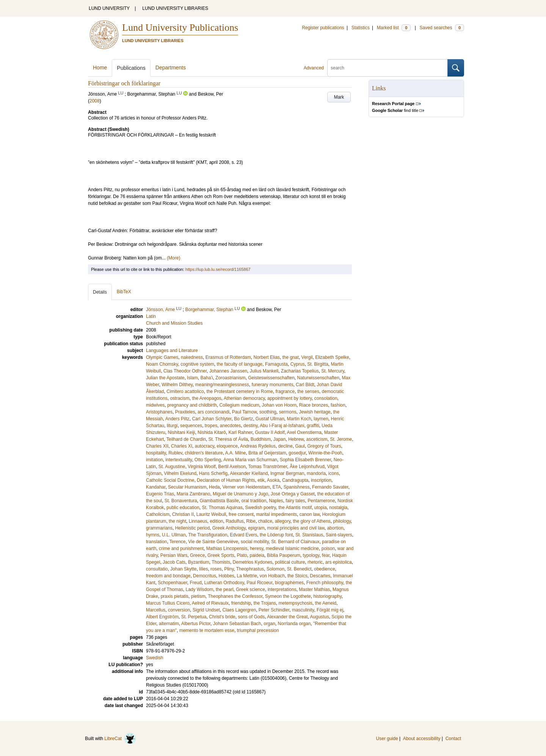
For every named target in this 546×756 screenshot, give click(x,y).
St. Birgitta (318, 364)
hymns (153, 535)
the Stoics (297, 576)
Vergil (307, 357)
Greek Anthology (229, 528)
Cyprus (298, 364)
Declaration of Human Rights (226, 480)
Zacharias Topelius (300, 371)
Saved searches (442, 28)
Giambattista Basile (219, 501)
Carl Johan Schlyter (212, 419)
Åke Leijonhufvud (307, 467)
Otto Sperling (208, 460)
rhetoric (315, 562)
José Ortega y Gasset (293, 494)
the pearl (225, 589)
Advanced (314, 68)
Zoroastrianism (230, 378)
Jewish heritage (315, 412)
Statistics (361, 28)
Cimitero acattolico (185, 391)
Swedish (155, 658)
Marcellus (156, 610)
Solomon (275, 569)
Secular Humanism (187, 487)
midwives (155, 405)
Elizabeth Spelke (332, 357)
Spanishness (297, 487)
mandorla (316, 473)
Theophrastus (250, 569)
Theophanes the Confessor (235, 596)
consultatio (157, 569)
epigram (256, 528)
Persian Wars (174, 555)
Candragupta (295, 480)
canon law (310, 514)
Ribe (251, 521)
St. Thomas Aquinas (222, 508)
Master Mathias (314, 589)
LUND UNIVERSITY (109, 8)
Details (100, 292)
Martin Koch (299, 419)
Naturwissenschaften (318, 378)
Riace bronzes (314, 405)
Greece (197, 555)
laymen (321, 419)
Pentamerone (321, 501)
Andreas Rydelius (258, 446)
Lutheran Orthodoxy (224, 583)
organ (269, 624)
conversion (179, 610)
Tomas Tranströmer (268, 467)
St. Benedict (299, 569)
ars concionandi (213, 412)
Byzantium (199, 562)
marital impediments (277, 514)
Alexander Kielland (249, 473)
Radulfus (235, 521)
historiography (327, 596)
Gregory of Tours (324, 446)
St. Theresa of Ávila (228, 439)
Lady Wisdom (200, 589)
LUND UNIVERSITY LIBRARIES (175, 8)
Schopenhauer (172, 583)
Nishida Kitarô (212, 432)
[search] (388, 68)
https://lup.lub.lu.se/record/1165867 (218, 269)
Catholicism (158, 514)
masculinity (303, 610)
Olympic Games (162, 357)
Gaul (300, 446)
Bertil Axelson (232, 467)
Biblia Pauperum (284, 555)
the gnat (291, 357)
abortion (335, 528)
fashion (338, 405)
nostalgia (338, 508)
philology (342, 521)
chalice (265, 521)
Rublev (175, 453)
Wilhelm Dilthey (177, 385)
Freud (195, 583)
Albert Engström (162, 617)
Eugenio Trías (160, 494)
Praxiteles (185, 412)
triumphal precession (258, 630)
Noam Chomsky (162, 364)
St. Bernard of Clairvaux (295, 542)
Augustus (320, 617)
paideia (257, 555)
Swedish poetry (260, 508)
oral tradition (254, 501)
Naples (276, 501)
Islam (192, 378)
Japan (280, 439)
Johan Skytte (183, 569)
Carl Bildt (305, 385)
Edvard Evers (243, 535)
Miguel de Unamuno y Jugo (240, 494)
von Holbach (272, 576)
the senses (308, 391)
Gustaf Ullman (270, 419)
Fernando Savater (330, 487)
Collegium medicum (239, 405)
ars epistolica (339, 562)
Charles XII (157, 446)
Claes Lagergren (239, 610)
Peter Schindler (274, 610)
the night (177, 521)
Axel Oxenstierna (304, 432)
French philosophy (325, 583)
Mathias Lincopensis (227, 549)
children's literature (204, 453)
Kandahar (156, 487)
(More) (173, 258)
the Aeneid (326, 603)
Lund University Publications (180, 28)
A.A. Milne (236, 453)
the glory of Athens (311, 521)
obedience (324, 569)
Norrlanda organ (294, 624)
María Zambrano (194, 494)
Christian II (183, 514)
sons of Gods (251, 617)
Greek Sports (221, 555)
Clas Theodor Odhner (185, 371)
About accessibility (422, 739)
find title (395, 110)
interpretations (282, 589)
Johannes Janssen (228, 371)
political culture (290, 562)
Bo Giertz (243, 419)
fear (326, 555)
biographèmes (289, 583)
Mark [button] (339, 97)
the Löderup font (276, 535)
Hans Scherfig (213, 473)
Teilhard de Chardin (186, 439)
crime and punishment (181, 549)
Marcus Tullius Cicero (168, 603)
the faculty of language (240, 364)
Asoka (273, 480)
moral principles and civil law (296, 528)
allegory (283, 521)
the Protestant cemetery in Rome (239, 391)
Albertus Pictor (196, 624)
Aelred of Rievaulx (210, 603)
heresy (257, 549)
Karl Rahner (240, 432)
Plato (242, 555)
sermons (288, 412)
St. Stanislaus (309, 535)
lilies (203, 569)
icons (334, 473)
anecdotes (230, 426)
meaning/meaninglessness (222, 385)
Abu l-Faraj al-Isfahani (282, 426)
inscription (321, 480)
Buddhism (261, 439)
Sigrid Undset (206, 610)
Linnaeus (198, 521)
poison (328, 549)
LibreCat (120, 739)
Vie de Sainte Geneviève (213, 542)
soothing (268, 412)
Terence (178, 542)
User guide (387, 739)
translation (156, 542)
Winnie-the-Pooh (325, 453)
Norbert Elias (266, 357)
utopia (321, 508)
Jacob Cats (174, 562)
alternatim (169, 624)
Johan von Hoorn (279, 405)
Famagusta (276, 364)
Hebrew (296, 439)
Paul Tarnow (244, 412)
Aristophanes (159, 412)
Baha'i (206, 378)
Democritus (205, 576)
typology (311, 555)
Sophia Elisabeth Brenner (305, 460)
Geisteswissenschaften (271, 378)
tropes (211, 426)
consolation (326, 398)
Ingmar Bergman (287, 473)
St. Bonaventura (181, 501)
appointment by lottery (289, 398)
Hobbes (226, 576)
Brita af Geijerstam (267, 453)
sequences (191, 426)
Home (100, 68)
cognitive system (197, 364)
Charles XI (182, 446)
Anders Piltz (177, 419)
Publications (131, 68)
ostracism (180, 398)
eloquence (227, 446)
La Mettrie (247, 576)
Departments (171, 68)
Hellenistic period (192, 528)
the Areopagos (206, 398)
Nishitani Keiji (181, 432)
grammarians (159, 528)
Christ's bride (222, 617)
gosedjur (297, 453)
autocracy (205, 446)
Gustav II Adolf (270, 432)
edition (216, 521)
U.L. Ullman (174, 535)
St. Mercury (333, 371)
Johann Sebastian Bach (237, 624)
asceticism (317, 439)
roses (216, 569)
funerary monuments (272, 385)
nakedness (192, 357)
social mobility (255, 542)
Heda (214, 487)
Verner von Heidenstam (246, 487)
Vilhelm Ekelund (180, 473)
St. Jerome (341, 439)
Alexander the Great (287, 617)
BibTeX (124, 292)
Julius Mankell (264, 371)
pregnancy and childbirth (192, 405)
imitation (155, 460)
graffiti (313, 426)
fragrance (285, 391)
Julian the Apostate (165, 378)
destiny (250, 426)
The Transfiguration (208, 535)
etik (261, 480)
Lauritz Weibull (211, 514)
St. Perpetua (194, 617)
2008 (95, 101)
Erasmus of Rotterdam (228, 357)
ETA (277, 487)
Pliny (229, 569)
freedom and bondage (168, 576)
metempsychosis (296, 603)
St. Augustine (172, 467)
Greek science (250, 589)
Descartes (320, 576)
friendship (241, 603)
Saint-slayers (339, 535)
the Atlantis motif (295, 508)
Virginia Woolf (202, 467)
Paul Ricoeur (259, 583)
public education (183, 508)
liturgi (172, 426)
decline (286, 446)
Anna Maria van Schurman (250, 460)
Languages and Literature (172, 350)
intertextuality (179, 460)
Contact (453, 739)
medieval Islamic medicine (292, 549)
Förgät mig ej (330, 610)
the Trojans (264, 603)
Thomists (221, 562)
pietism (198, 596)
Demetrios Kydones (253, 562)
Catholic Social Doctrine (170, 480)
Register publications (323, 28)
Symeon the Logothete (288, 596)
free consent (241, 514)
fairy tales (295, 501)
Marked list (394, 28)
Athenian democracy (244, 398)
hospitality (156, 453)
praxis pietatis (175, 596)
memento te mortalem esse (207, 630)
